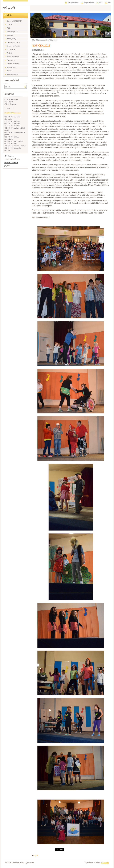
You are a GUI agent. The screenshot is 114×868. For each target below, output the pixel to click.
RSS (101, 3)
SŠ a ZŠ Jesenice (38, 40)
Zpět (36, 855)
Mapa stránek (89, 3)
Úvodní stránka (73, 3)
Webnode (105, 863)
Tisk (109, 3)
